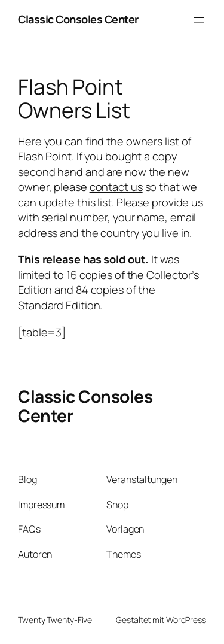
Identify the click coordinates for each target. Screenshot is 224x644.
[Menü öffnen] (199, 20)
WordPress (186, 620)
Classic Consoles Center (78, 19)
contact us (116, 187)
